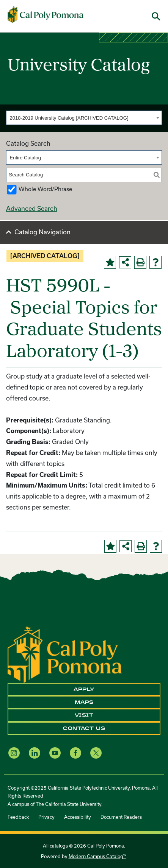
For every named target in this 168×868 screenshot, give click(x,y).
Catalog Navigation (42, 232)
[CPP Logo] (65, 654)
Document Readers (121, 817)
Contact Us (84, 728)
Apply (84, 689)
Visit (84, 715)
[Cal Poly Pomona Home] (46, 15)
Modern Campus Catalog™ (97, 856)
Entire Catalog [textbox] (25, 158)
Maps (84, 702)
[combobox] (84, 118)
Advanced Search (32, 208)
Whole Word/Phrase (45, 189)
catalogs (59, 846)
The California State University (68, 804)
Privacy (46, 817)
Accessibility (78, 817)
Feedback (18, 817)
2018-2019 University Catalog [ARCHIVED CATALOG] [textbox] (69, 118)
